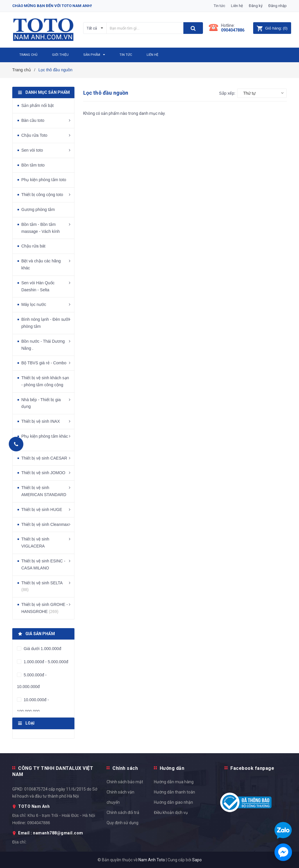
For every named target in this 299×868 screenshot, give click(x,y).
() (272, 28)
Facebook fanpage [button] (252, 768)
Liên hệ (237, 6)
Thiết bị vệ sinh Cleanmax (45, 524)
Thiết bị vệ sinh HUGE (42, 510)
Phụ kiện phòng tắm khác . (45, 440)
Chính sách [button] (125, 768)
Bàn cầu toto (33, 120)
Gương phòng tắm (38, 209)
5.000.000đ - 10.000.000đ (32, 681)
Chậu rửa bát (33, 246)
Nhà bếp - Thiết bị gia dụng (41, 403)
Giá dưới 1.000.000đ (42, 649)
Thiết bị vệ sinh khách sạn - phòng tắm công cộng (45, 381)
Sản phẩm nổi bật (38, 105)
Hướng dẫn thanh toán (174, 792)
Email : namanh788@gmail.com (51, 833)
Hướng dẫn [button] (172, 768)
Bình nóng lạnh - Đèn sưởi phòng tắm (45, 323)
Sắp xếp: (227, 93)
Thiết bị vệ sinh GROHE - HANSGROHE (45, 608)
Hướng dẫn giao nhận (173, 802)
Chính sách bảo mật (125, 782)
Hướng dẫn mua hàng (174, 782)
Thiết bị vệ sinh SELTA (42, 586)
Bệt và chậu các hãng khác (41, 264)
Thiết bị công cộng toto (42, 195)
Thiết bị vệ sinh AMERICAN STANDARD (44, 491)
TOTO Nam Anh (34, 806)
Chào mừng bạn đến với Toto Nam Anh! (52, 6)
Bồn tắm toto (33, 165)
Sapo (197, 860)
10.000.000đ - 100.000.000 (33, 706)
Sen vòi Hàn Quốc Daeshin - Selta (38, 286)
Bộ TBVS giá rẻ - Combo (44, 363)
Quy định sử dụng (122, 823)
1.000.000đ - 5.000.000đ (45, 662)
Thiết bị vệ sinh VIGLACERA (35, 543)
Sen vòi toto (32, 150)
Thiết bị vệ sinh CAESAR (44, 458)
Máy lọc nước (34, 304)
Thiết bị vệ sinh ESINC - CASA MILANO (43, 564)
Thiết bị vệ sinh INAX (41, 421)
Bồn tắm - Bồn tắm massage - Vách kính (41, 228)
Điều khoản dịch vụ (171, 812)
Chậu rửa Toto (34, 135)
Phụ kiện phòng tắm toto (44, 180)
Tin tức (219, 6)
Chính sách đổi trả (123, 812)
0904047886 (233, 30)
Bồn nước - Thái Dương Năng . (43, 345)
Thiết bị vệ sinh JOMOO (43, 473)
